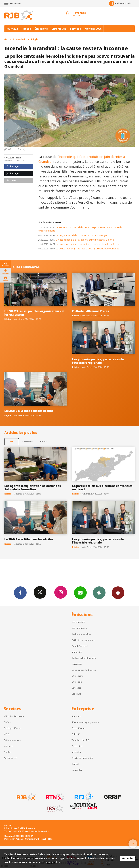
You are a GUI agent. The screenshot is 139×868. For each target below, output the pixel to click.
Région (36, 39)
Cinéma (8, 722)
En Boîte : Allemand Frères (91, 311)
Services (75, 29)
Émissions (41, 29)
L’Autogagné (78, 676)
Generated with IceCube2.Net (39, 839)
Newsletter (77, 770)
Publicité (76, 734)
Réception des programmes (85, 722)
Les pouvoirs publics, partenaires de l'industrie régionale (98, 361)
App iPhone (99, 593)
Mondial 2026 (93, 29)
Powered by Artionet (14, 839)
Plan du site (43, 831)
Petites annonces (12, 740)
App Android (118, 593)
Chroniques (59, 29)
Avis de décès (10, 758)
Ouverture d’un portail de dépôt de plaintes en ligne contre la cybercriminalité (80, 229)
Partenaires (77, 746)
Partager (13, 166)
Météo (7, 734)
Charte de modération (83, 758)
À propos (76, 716)
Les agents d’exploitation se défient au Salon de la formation (33, 488)
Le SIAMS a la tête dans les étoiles (29, 411)
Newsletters (80, 593)
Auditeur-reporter (120, 3)
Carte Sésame (78, 728)
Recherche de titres (81, 634)
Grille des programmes (83, 640)
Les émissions (78, 622)
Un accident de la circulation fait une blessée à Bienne (76, 240)
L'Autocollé (77, 682)
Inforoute (8, 746)
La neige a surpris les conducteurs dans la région (73, 235)
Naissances (77, 664)
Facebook (20, 593)
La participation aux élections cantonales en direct (102, 488)
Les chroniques (79, 628)
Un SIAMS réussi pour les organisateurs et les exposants (34, 313)
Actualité (19, 39)
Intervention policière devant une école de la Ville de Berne (79, 244)
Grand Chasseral (80, 646)
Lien (11, 180)
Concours (76, 694)
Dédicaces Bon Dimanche (84, 658)
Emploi (7, 752)
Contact (75, 764)
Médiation (77, 752)
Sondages (76, 688)
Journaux (12, 29)
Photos (26, 29)
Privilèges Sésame (12, 728)
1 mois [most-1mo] (43, 442)
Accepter (128, 858)
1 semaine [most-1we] (27, 442)
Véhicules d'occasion (14, 716)
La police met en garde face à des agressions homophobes (79, 249)
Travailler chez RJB (80, 740)
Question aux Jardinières (84, 670)
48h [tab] (12, 442)
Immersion (77, 652)
